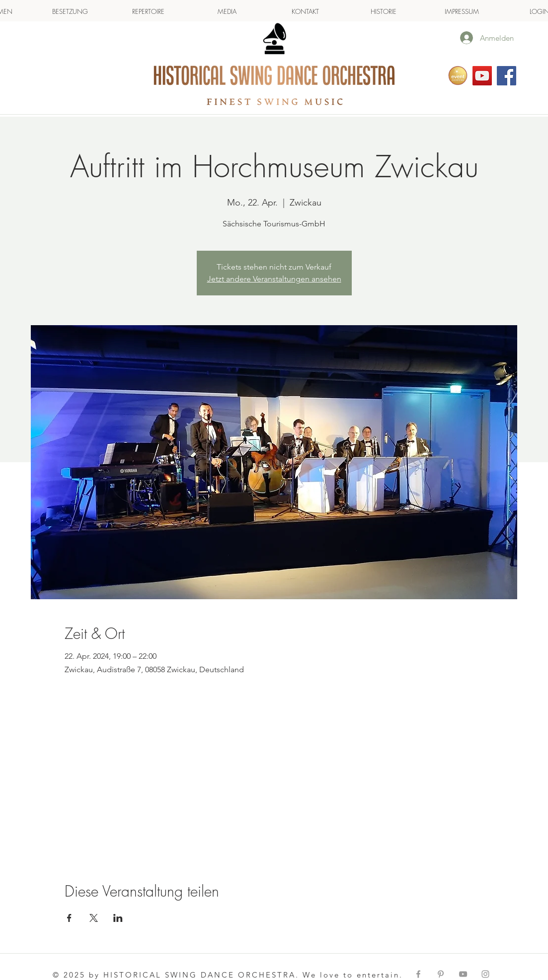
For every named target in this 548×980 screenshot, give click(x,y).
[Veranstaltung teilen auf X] (94, 918)
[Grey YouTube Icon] (463, 974)
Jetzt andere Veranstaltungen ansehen (274, 279)
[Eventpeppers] (458, 76)
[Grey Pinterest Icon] (441, 974)
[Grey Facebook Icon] (418, 974)
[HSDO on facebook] (507, 76)
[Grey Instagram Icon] (485, 974)
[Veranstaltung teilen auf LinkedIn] (118, 918)
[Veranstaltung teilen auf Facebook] (69, 918)
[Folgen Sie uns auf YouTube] (482, 76)
